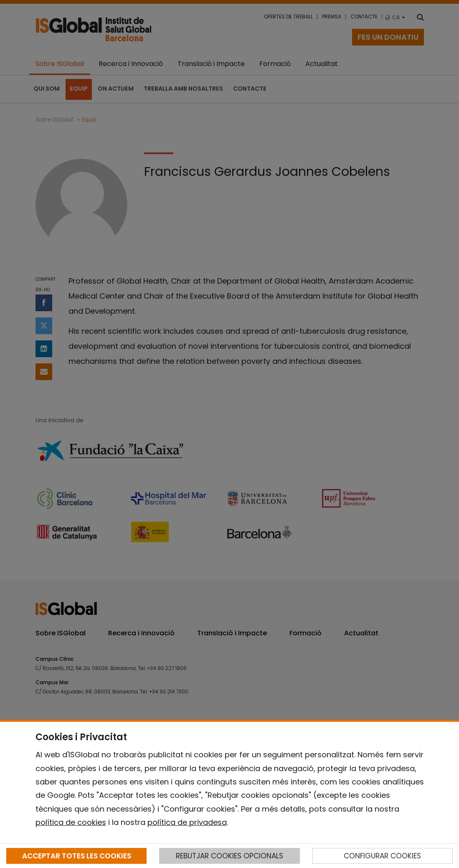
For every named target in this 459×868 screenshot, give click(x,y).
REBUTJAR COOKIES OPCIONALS (229, 856)
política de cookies (71, 822)
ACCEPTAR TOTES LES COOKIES (77, 856)
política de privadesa (187, 822)
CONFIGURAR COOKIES (382, 856)
